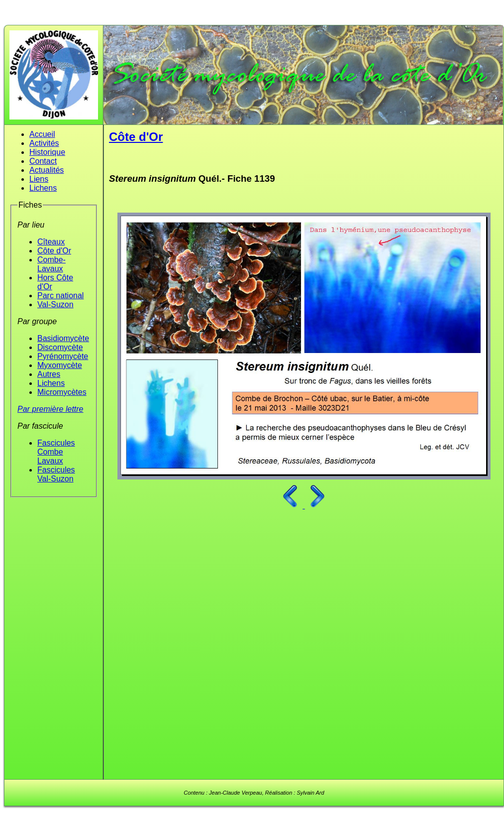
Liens (39, 179)
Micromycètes (62, 392)
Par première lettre (50, 409)
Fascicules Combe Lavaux (56, 452)
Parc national (60, 296)
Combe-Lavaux (51, 264)
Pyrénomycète (63, 356)
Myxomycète (60, 365)
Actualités (47, 170)
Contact (43, 161)
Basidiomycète (63, 338)
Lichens (43, 188)
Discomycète (60, 347)
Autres (49, 374)
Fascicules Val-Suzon (56, 474)
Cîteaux (51, 242)
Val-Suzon (55, 304)
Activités (44, 143)
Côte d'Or (54, 251)
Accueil (42, 134)
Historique (47, 152)
